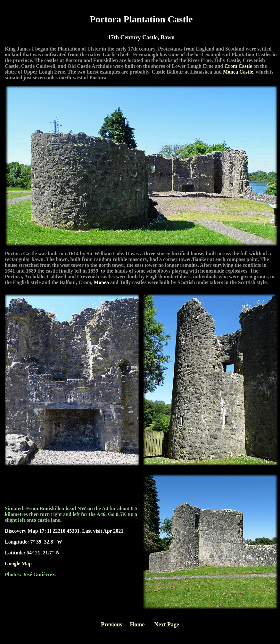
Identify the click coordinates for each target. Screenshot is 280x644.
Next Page (167, 624)
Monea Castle (238, 72)
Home (137, 624)
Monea (101, 282)
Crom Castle (238, 66)
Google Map (18, 564)
